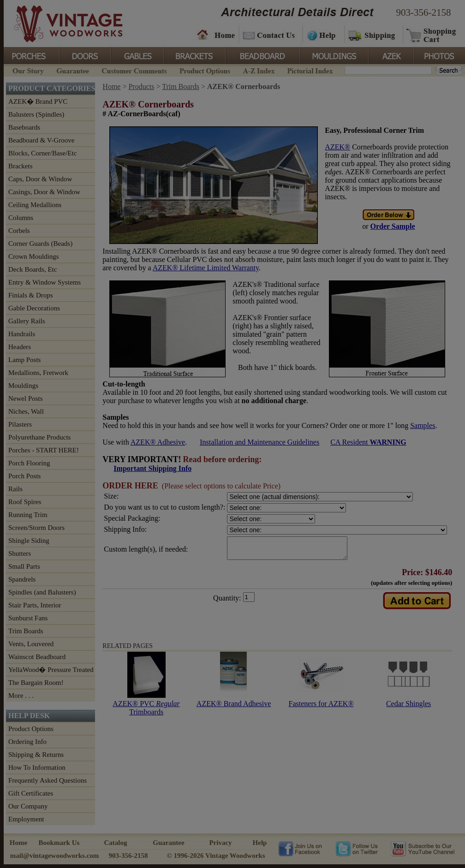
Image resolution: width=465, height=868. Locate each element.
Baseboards (24, 127)
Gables (137, 55)
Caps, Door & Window (40, 179)
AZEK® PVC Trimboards (146, 712)
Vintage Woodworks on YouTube (422, 848)
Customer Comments (134, 70)
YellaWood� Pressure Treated (51, 670)
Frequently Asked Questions (48, 780)
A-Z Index (259, 70)
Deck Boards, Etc (33, 269)
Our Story (27, 70)
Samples (423, 425)
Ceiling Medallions (35, 205)
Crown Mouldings (34, 256)
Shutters (20, 553)
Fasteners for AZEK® (321, 708)
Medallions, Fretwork (38, 373)
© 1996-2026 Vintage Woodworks (216, 856)
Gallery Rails (27, 321)
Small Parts (24, 566)
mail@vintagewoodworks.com (55, 856)
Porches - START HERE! (44, 450)
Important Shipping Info (152, 468)
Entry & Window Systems (45, 282)
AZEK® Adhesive (158, 442)
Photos (439, 55)
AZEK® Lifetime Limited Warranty (206, 268)
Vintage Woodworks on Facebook (300, 848)
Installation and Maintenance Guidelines (259, 442)
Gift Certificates (31, 793)
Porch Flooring (29, 463)
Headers (20, 347)
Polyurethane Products (39, 437)
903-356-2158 (424, 12)
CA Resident (368, 442)
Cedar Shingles (408, 708)
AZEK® (337, 147)
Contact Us (270, 35)
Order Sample (392, 226)
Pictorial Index (309, 70)
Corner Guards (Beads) (40, 244)
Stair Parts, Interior (35, 605)
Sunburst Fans (28, 618)
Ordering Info (27, 742)
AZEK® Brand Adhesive (234, 708)
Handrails (22, 334)
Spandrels (22, 579)
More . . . (21, 696)
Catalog (116, 843)
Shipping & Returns (36, 755)
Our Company (28, 806)
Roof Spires (25, 502)
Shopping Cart (432, 35)
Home (216, 35)
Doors (85, 55)
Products (141, 86)
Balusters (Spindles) (36, 114)
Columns (21, 218)
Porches (31, 55)
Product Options (204, 70)
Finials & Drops (31, 295)
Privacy (220, 843)
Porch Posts (24, 476)
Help (322, 35)
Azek (391, 55)
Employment (26, 819)
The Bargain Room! (36, 683)
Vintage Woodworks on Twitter (358, 848)
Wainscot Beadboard (37, 657)
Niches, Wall (26, 411)
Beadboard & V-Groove (41, 140)
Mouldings (334, 55)
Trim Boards (26, 631)
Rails (15, 489)
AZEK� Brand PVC (38, 101)
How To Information (37, 767)
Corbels (19, 231)
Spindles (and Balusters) (42, 592)
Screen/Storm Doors (36, 528)
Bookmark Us (59, 843)
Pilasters (20, 424)
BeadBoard (262, 55)
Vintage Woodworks (61, 23)
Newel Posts (26, 398)
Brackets (194, 55)
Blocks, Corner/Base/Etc (42, 153)
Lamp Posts (24, 360)
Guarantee (73, 70)
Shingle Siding (29, 541)
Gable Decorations (34, 308)
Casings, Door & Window (44, 192)
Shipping (373, 35)
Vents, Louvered (31, 644)
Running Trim (28, 515)
